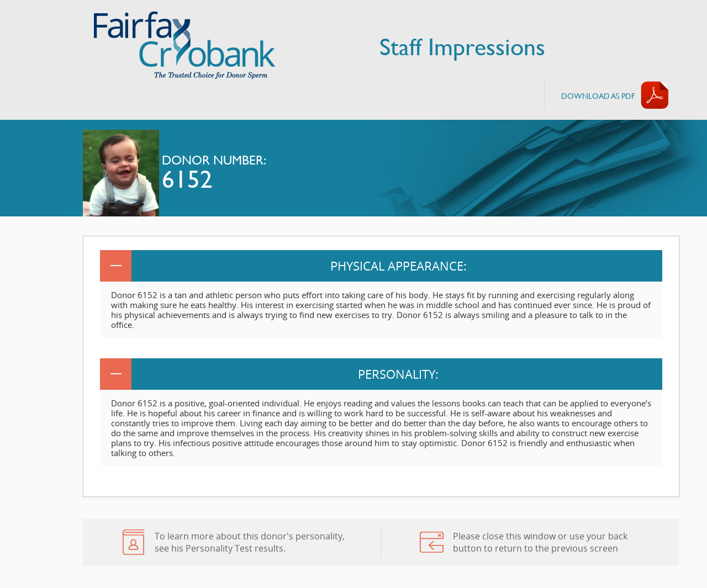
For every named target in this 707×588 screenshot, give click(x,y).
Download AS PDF (598, 96)
